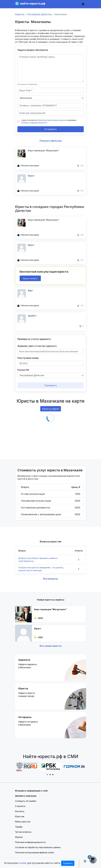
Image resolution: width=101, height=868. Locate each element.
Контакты (20, 811)
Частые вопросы (23, 832)
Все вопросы (51, 579)
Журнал (19, 837)
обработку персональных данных (51, 120)
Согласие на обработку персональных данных (38, 847)
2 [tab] (51, 774)
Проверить (51, 385)
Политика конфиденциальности (30, 842)
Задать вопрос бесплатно (33, 50)
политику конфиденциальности (34, 123)
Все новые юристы (51, 646)
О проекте (20, 806)
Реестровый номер (28, 358)
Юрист (31, 176)
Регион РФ (23, 370)
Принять (68, 863)
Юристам (20, 816)
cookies (23, 863)
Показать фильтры (51, 141)
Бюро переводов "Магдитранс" (44, 151)
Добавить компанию (26, 796)
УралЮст (32, 316)
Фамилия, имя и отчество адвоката (37, 346)
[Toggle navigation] (83, 4)
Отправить (51, 129)
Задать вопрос (30, 278)
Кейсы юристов (23, 822)
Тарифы (19, 827)
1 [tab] (48, 774)
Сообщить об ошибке (26, 801)
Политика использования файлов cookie (34, 852)
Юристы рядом (51, 409)
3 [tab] (53, 774)
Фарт (30, 291)
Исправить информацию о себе (31, 791)
